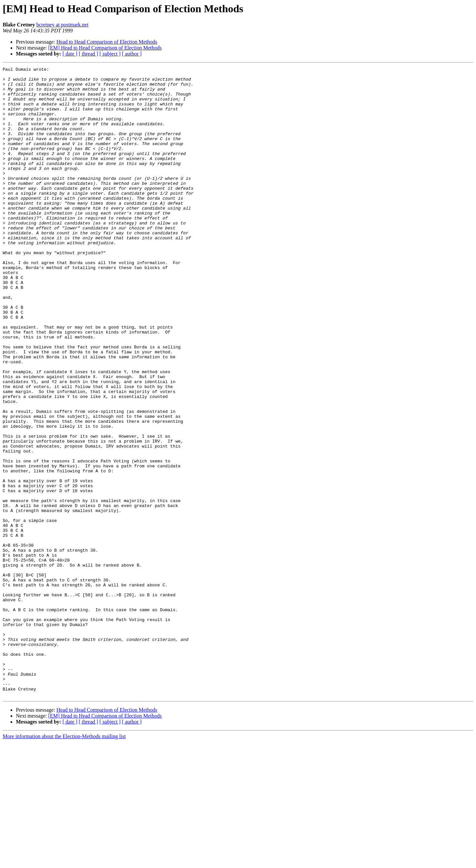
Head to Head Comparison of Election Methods (107, 42)
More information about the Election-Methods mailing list (64, 862)
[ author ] (132, 54)
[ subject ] (110, 54)
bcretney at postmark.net (62, 25)
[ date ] (70, 54)
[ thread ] (88, 54)
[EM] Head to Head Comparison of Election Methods (105, 48)
